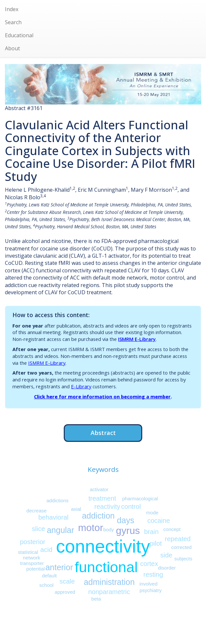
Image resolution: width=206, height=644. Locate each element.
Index (12, 9)
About (12, 48)
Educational (19, 35)
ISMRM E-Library (137, 339)
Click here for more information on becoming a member (102, 396)
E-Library (81, 386)
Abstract (103, 433)
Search (13, 22)
